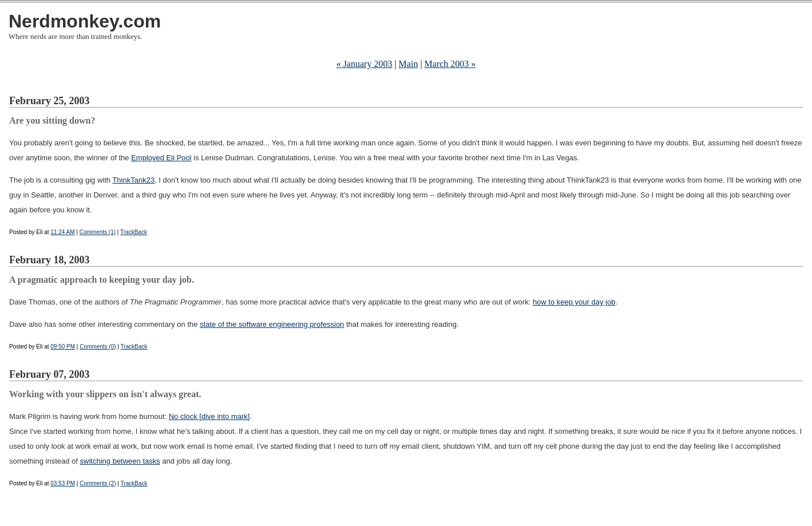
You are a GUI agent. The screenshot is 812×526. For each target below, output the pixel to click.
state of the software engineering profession (272, 324)
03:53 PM (63, 483)
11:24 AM (62, 232)
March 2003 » (450, 64)
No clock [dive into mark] (209, 416)
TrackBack (134, 232)
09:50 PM (63, 347)
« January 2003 (365, 64)
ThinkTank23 (133, 180)
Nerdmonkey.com (85, 21)
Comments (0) (98, 347)
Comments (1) (98, 232)
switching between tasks (120, 461)
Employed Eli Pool (161, 158)
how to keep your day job (574, 302)
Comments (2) (98, 483)
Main (409, 64)
